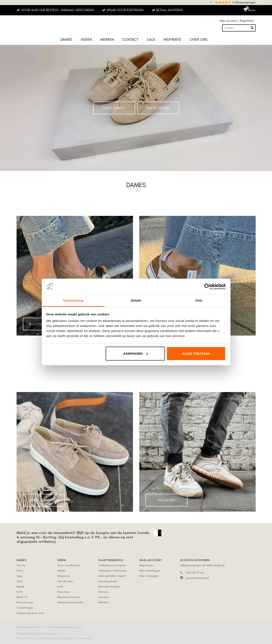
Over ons (199, 39)
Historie (103, 592)
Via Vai (21, 565)
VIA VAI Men (65, 581)
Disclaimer (23, 638)
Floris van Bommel (69, 565)
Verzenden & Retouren (113, 571)
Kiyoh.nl (80, 627)
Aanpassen (136, 353)
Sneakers (167, 500)
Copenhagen (25, 608)
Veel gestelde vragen (112, 576)
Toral (20, 581)
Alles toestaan (196, 353)
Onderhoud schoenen (112, 565)
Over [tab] (199, 300)
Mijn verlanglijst (149, 576)
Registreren (146, 565)
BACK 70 (22, 597)
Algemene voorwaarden (78, 638)
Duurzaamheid (107, 581)
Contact (130, 39)
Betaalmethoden (109, 587)
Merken (107, 39)
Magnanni (64, 576)
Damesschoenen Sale (30, 613)
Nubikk (21, 587)
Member (104, 602)
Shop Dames (114, 108)
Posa (20, 571)
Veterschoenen (44, 500)
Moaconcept (25, 602)
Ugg (19, 576)
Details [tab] (136, 300)
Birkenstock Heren (69, 597)
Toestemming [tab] (73, 300)
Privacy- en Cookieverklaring (46, 638)
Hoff (19, 592)
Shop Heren (158, 108)
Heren (86, 39)
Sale (151, 39)
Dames (66, 39)
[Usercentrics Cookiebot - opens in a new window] (207, 287)
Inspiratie (172, 39)
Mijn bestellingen (150, 571)
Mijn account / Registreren (237, 21)
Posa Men (64, 592)
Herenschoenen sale (70, 602)
